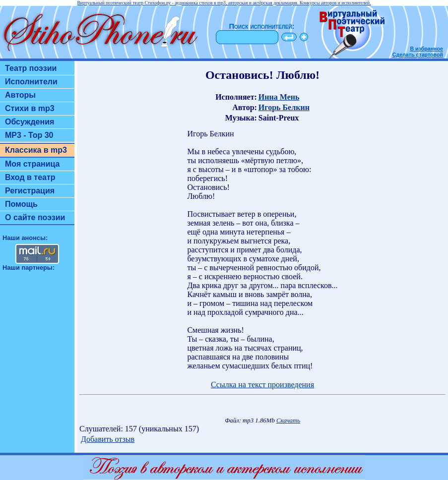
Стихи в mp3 (30, 108)
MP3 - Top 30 (29, 135)
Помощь (21, 204)
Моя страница (32, 164)
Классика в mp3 (36, 150)
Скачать (288, 420)
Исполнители (31, 82)
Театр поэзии (31, 68)
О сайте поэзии (35, 217)
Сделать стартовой (418, 55)
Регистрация (30, 191)
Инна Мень (279, 97)
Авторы (20, 95)
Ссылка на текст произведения (262, 385)
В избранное (426, 49)
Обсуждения (30, 122)
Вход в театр (30, 177)
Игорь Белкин (284, 107)
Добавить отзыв (108, 439)
